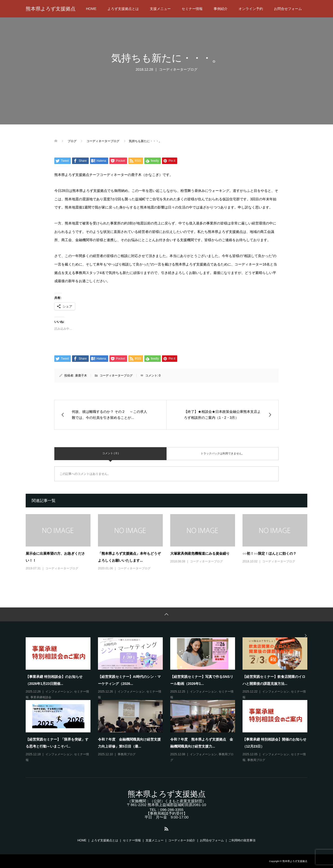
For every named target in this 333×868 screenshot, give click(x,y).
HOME (91, 9)
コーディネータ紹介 (182, 840)
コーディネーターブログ (178, 69)
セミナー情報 (192, 9)
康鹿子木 (81, 376)
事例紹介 (221, 9)
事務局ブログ (127, 754)
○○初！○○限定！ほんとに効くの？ (269, 553)
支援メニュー (160, 9)
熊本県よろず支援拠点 (51, 9)
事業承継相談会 (41, 697)
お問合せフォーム (288, 9)
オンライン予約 (251, 9)
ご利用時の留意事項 (242, 840)
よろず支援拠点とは (123, 9)
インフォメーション (59, 692)
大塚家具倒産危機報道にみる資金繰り (200, 553)
